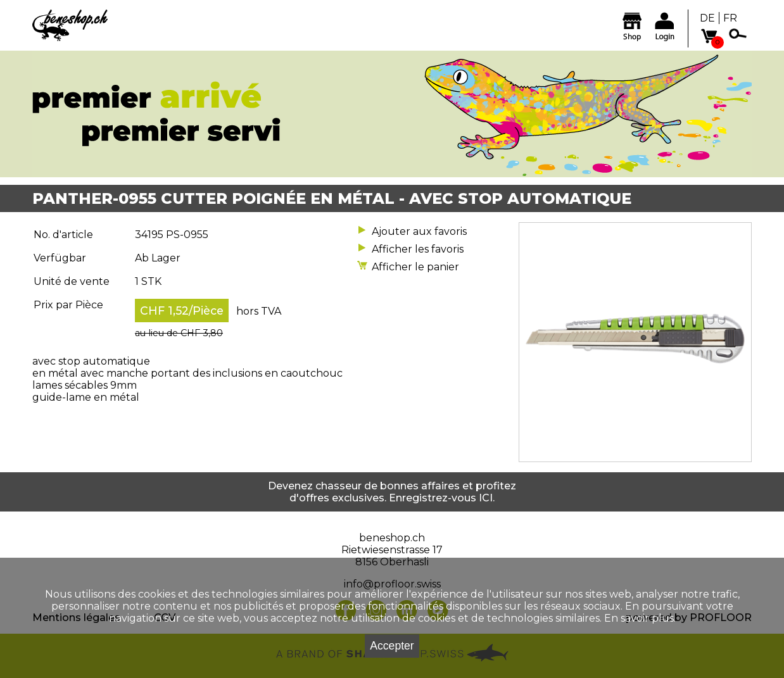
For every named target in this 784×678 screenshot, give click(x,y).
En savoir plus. (640, 618)
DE (707, 18)
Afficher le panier (415, 267)
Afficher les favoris (418, 249)
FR (730, 18)
